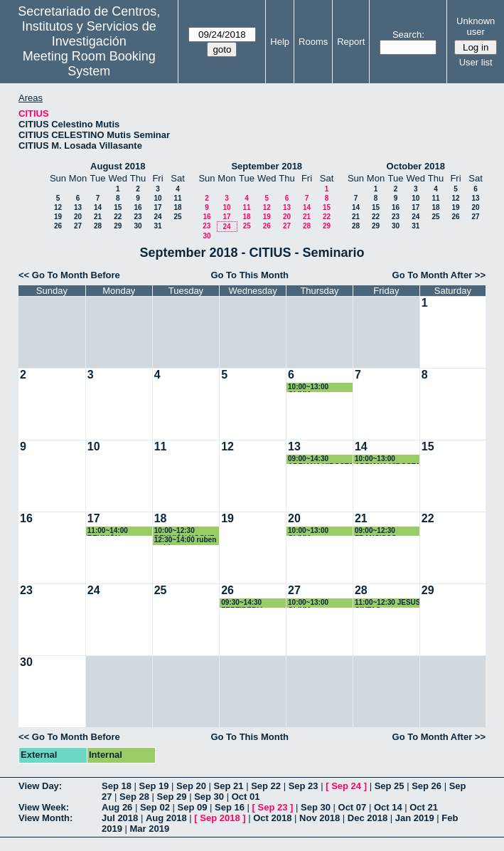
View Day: (40, 786)
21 (98, 217)
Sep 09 (192, 807)
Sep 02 (155, 807)
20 (78, 217)
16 (138, 207)
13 (78, 207)
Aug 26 (117, 807)
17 (157, 207)
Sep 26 (427, 786)
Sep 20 (191, 786)
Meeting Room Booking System (89, 64)
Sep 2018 (220, 818)
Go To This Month (250, 275)
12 (58, 207)
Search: (408, 35)
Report (351, 42)
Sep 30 (209, 797)
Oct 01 (246, 797)
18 (177, 207)
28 (98, 226)
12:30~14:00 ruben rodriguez (186, 540)
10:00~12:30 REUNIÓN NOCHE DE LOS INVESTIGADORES (186, 531)
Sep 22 (266, 786)
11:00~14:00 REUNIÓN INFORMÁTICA (112, 531)
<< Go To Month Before (69, 275)
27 (78, 226)
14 (98, 207)
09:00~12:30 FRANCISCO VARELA (376, 531)
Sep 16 (230, 807)
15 (118, 207)
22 (118, 217)
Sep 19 (154, 786)
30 (138, 226)
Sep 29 (172, 797)
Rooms (313, 42)
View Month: (45, 818)
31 (157, 226)
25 (177, 217)
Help (280, 42)
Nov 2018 (320, 818)
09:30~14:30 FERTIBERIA (242, 603)
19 (58, 217)
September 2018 (267, 166)
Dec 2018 (368, 818)
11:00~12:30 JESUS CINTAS (388, 603)
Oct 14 (388, 807)
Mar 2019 (150, 829)
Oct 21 (424, 807)
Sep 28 (134, 797)
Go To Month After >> (439, 275)
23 (138, 217)
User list (476, 62)
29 (118, 226)
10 (157, 198)
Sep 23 (304, 786)
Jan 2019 (415, 818)
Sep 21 (229, 786)
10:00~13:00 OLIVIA (308, 387)
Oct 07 (353, 807)
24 (157, 217)
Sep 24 (346, 786)
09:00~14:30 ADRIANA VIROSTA (321, 459)
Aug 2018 (166, 818)
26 (58, 226)
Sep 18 (117, 786)
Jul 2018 (120, 818)
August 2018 (118, 166)
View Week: (44, 807)
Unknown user (476, 26)
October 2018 (416, 166)
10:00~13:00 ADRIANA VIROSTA (387, 459)
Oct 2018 (272, 818)
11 (177, 198)
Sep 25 (390, 786)
